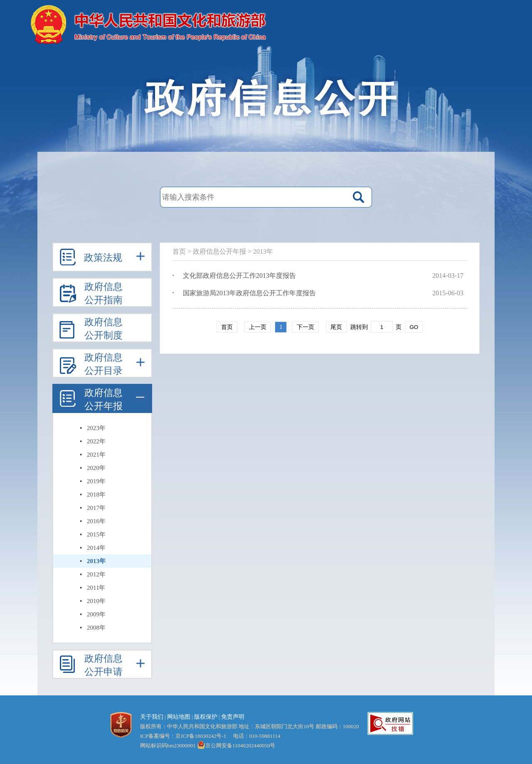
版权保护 (206, 717)
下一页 (305, 327)
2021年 (96, 455)
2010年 (96, 601)
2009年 (96, 614)
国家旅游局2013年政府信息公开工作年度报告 (249, 293)
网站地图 (179, 717)
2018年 (96, 494)
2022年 (96, 441)
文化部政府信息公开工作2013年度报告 (239, 276)
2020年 (96, 468)
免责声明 (233, 717)
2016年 (96, 521)
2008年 (96, 628)
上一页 (258, 327)
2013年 (96, 561)
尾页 (336, 327)
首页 (179, 251)
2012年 (96, 574)
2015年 (96, 534)
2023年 (96, 428)
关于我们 (152, 717)
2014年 (96, 548)
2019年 (96, 481)
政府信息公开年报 (219, 251)
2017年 (96, 508)
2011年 (96, 588)
